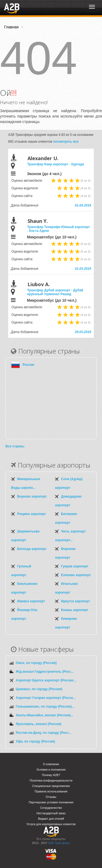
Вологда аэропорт (32, 549)
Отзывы (51, 797)
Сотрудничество (51, 808)
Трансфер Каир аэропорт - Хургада (56, 164)
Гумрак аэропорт (75, 566)
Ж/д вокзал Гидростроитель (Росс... (45, 672)
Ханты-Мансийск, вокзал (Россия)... (44, 715)
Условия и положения (51, 770)
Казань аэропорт (75, 610)
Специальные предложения (51, 786)
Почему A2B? (51, 775)
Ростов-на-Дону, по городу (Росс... (44, 733)
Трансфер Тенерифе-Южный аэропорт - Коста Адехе (58, 229)
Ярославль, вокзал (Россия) (39, 724)
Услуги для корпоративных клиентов (51, 824)
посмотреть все (66, 142)
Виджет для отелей (51, 819)
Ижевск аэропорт (31, 601)
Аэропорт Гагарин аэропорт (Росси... (46, 698)
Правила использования (51, 791)
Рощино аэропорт (32, 514)
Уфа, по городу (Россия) (35, 741)
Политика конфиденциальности (51, 780)
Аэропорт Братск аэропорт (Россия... (46, 680)
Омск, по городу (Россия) (36, 663)
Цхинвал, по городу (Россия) (39, 689)
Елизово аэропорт (76, 575)
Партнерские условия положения (51, 802)
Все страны (15, 446)
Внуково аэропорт (32, 496)
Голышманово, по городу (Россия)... (45, 707)
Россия (28, 365)
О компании (51, 764)
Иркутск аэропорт (76, 601)
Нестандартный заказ (51, 813)
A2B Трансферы (59, 843)
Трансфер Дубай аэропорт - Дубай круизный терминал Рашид (55, 292)
